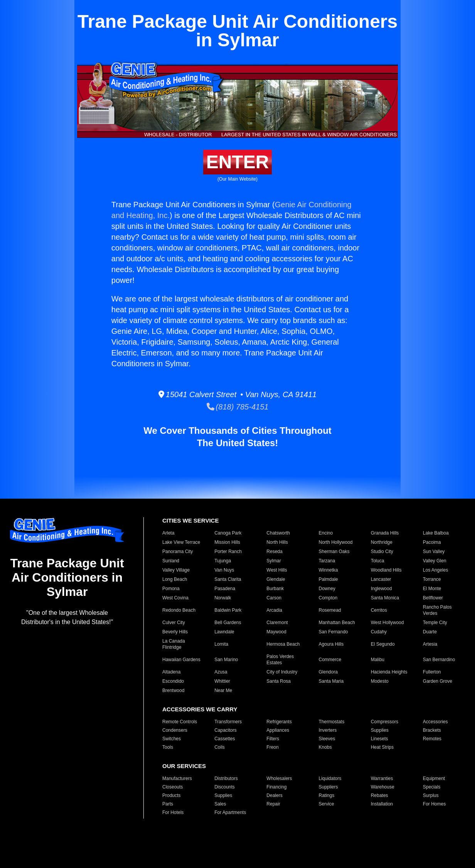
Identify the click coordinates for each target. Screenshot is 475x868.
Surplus (431, 795)
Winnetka (328, 570)
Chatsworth (278, 533)
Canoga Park (228, 533)
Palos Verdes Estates (280, 660)
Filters (273, 739)
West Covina (175, 598)
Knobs (325, 747)
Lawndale (224, 632)
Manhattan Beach (337, 623)
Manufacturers (177, 778)
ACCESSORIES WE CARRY (200, 709)
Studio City (382, 552)
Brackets (432, 730)
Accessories (435, 722)
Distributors (226, 778)
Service (326, 804)
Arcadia (274, 610)
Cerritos (379, 610)
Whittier (222, 681)
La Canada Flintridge (174, 644)
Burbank (275, 589)
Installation (382, 804)
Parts (168, 804)
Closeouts (173, 787)
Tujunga (223, 561)
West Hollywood (387, 623)
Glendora (328, 672)
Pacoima (432, 542)
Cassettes (225, 739)
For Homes (434, 804)
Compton (328, 598)
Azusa (221, 672)
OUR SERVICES (184, 766)
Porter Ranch (228, 552)
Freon (272, 747)
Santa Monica (385, 598)
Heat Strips (382, 747)
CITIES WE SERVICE (190, 520)
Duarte (430, 632)
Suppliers (328, 787)
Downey (327, 589)
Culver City (174, 623)
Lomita (221, 644)
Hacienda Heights (389, 672)
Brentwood (173, 690)
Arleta (168, 533)
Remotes (432, 739)
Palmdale (328, 579)
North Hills (277, 542)
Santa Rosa (279, 681)
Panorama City (178, 552)
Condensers (175, 730)
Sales (220, 804)
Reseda (274, 552)
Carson (274, 598)
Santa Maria (331, 681)
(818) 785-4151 (238, 407)
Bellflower (433, 598)
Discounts (225, 787)
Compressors (385, 722)
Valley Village (176, 570)
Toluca (378, 561)
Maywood (276, 632)
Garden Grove (438, 681)
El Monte (432, 589)
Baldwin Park (228, 610)
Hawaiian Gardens (181, 660)
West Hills (277, 570)
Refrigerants (279, 722)
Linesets (380, 739)
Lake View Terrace (181, 542)
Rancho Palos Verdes (437, 610)
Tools (168, 747)
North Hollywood (335, 542)
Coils (220, 747)
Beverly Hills (175, 632)
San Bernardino (439, 660)
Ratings (326, 795)
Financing (276, 787)
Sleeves (327, 739)
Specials (432, 787)
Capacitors (225, 730)
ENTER (238, 162)
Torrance (432, 579)
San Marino (226, 660)
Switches (172, 739)
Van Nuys (224, 570)
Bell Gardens (228, 623)
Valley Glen (435, 561)
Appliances (278, 730)
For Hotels (173, 812)
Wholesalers (279, 778)
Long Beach (175, 579)
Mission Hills (227, 542)
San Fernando (333, 632)
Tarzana (327, 561)
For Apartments (230, 812)
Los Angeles (435, 570)
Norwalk (223, 598)
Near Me (223, 690)
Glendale (276, 579)
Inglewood (382, 589)
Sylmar (274, 561)
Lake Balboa (436, 533)
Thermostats (331, 722)
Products (171, 795)
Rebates (380, 795)
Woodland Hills (386, 570)
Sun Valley (434, 552)
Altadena (171, 672)
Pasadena (225, 589)
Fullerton (432, 672)
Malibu (378, 660)
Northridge (382, 542)
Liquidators (330, 778)
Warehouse (383, 787)
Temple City (435, 623)
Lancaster (381, 579)
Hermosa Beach (283, 644)
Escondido (173, 681)
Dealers (274, 795)
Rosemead (330, 610)
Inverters (328, 730)
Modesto (380, 681)
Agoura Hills (331, 644)
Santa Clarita (228, 579)
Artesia (430, 644)
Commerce (330, 660)
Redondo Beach (179, 610)
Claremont (277, 623)
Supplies (380, 730)
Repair (273, 804)
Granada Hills (385, 533)
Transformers (228, 722)
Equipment (434, 778)
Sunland (171, 561)
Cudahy (379, 632)
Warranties (382, 778)
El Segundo (383, 644)
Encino (326, 533)
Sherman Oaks (334, 552)
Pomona (171, 589)
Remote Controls (180, 722)
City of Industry (282, 672)
